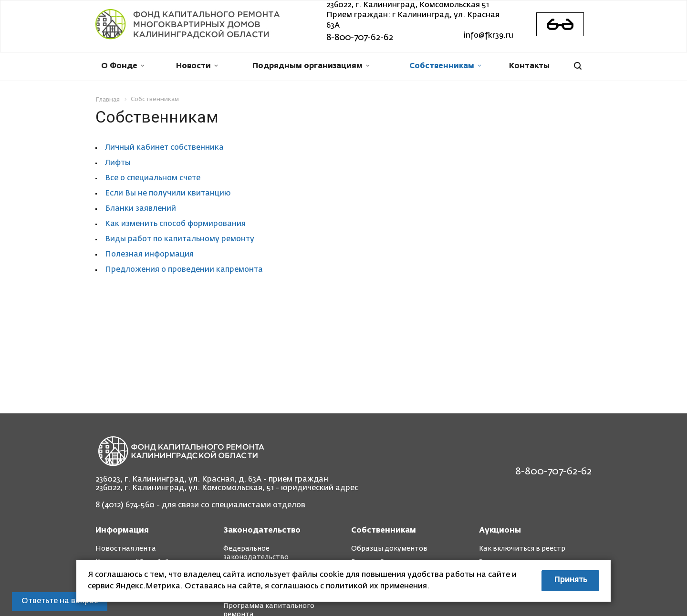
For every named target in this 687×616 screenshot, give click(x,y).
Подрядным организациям (311, 66)
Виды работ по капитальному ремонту (180, 239)
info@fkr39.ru (489, 36)
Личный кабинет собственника (164, 148)
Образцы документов (389, 549)
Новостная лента (126, 549)
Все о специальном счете (153, 178)
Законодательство (262, 531)
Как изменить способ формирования (175, 224)
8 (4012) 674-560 (125, 505)
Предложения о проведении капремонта (184, 270)
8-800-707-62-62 (360, 38)
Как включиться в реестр (522, 549)
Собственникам (445, 66)
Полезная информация (149, 255)
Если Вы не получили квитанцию (168, 194)
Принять (570, 580)
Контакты (529, 66)
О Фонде (123, 66)
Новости (197, 66)
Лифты (118, 163)
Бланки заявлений (141, 209)
